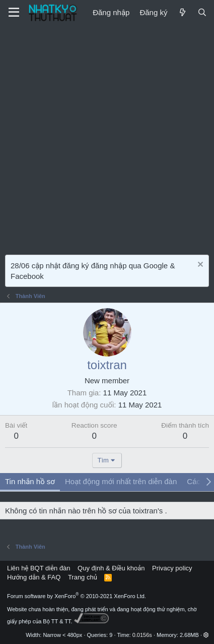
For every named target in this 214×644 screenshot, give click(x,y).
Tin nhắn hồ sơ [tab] (30, 481)
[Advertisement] (107, 137)
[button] (206, 635)
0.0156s (142, 635)
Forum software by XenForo (77, 596)
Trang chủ (83, 577)
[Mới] (182, 12)
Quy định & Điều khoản (111, 568)
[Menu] (14, 13)
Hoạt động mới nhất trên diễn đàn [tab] (121, 481)
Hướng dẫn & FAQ (34, 577)
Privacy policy (172, 568)
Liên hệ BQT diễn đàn (39, 568)
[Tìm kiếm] (202, 12)
